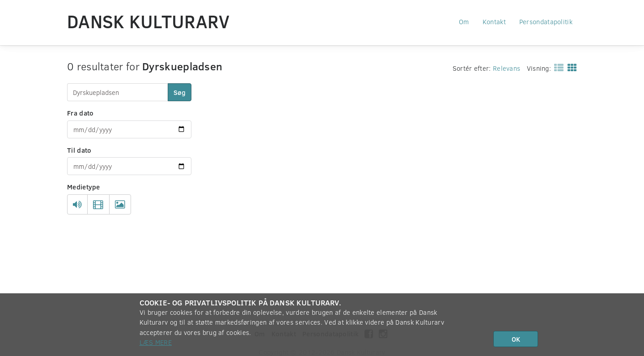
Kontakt (494, 21)
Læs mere (156, 342)
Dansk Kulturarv (148, 21)
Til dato (79, 150)
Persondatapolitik (546, 21)
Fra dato (80, 113)
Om (464, 21)
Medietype (84, 187)
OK (516, 339)
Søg (180, 92)
